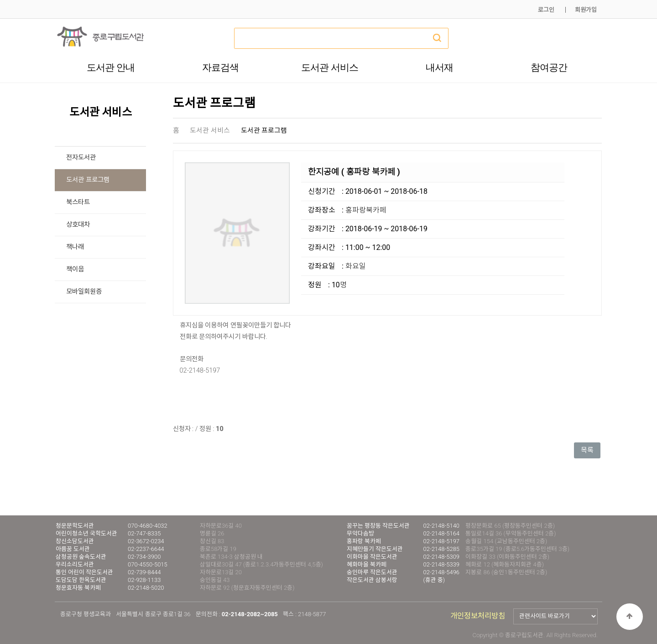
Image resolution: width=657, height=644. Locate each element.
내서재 (439, 68)
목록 (587, 450)
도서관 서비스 (330, 68)
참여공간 (549, 68)
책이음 (75, 269)
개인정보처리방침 (478, 616)
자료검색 (220, 68)
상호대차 (78, 225)
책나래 (75, 247)
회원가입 (586, 10)
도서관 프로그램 (88, 180)
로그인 (546, 10)
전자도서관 (81, 158)
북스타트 (78, 202)
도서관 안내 (111, 68)
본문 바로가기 (0, 0)
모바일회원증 (84, 292)
